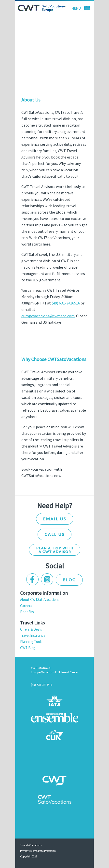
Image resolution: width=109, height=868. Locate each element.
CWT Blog (28, 648)
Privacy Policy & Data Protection (38, 851)
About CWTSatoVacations (40, 600)
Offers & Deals (31, 629)
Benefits (27, 612)
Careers (26, 606)
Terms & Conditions (31, 845)
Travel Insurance (33, 635)
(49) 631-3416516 (66, 303)
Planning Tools (31, 642)
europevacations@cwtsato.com (48, 316)
